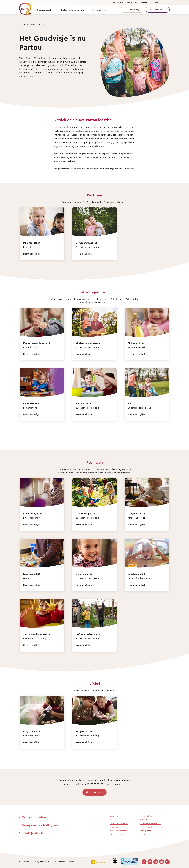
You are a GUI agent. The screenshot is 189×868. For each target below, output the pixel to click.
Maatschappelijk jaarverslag (151, 827)
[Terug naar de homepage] (24, 8)
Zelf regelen (115, 827)
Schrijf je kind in (33, 833)
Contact (143, 835)
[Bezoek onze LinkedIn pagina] (162, 862)
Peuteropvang (99, 10)
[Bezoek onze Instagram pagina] (144, 862)
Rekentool (114, 816)
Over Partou (118, 3)
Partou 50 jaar (132, 3)
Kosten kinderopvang (118, 820)
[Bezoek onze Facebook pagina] (150, 862)
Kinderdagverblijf (45, 10)
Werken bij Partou (147, 816)
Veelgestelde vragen (118, 831)
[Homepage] (20, 24)
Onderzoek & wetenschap (150, 823)
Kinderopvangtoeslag (119, 823)
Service (144, 3)
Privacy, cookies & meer (43, 862)
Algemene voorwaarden (64, 862)
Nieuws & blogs (116, 835)
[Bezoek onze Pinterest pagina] (167, 862)
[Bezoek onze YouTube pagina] (156, 862)
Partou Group (145, 820)
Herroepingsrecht (147, 831)
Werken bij (155, 3)
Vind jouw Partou (95, 792)
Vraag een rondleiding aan (40, 825)
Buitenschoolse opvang (73, 10)
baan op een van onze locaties (92, 169)
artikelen (104, 157)
